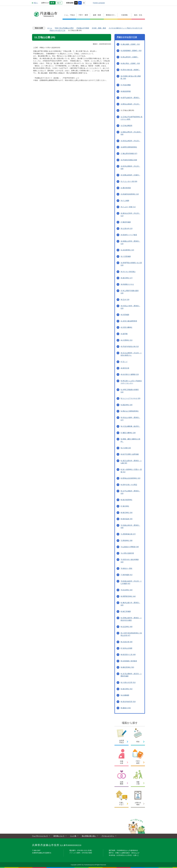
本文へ (36, 3)
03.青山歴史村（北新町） (130, 57)
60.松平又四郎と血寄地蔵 (130, 454)
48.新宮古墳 (125, 368)
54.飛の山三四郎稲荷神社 (130, 411)
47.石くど (124, 362)
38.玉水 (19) (125, 300)
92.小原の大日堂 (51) (128, 682)
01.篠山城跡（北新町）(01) (130, 44)
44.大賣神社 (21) (127, 340)
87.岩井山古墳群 (126, 648)
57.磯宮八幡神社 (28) (128, 433)
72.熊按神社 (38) (127, 540)
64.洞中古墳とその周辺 (129, 485)
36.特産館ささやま (127, 284)
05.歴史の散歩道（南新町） (130, 70)
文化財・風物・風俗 (99, 28)
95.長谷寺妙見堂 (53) (128, 702)
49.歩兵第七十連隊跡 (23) (130, 374)
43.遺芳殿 (124, 334)
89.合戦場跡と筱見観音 (129, 661)
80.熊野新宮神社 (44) (128, 596)
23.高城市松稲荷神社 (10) (130, 194)
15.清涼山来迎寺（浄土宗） (130, 141)
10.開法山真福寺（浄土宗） (130, 104)
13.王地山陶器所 (126, 126)
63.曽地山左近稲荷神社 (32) (130, 478)
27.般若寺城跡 (126, 222)
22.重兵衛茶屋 (126, 188)
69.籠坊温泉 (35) (127, 519)
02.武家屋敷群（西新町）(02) (131, 51)
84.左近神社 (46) (127, 627)
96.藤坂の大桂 (126, 708)
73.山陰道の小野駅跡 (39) (130, 547)
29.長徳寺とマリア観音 (129, 235)
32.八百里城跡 (126, 256)
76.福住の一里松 (126, 568)
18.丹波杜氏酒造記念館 (129, 160)
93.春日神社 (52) (127, 689)
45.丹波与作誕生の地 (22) (130, 346)
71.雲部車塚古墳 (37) (128, 534)
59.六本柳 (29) (126, 448)
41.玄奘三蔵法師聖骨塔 (129, 321)
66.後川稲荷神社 (126, 500)
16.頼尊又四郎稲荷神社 (129, 147)
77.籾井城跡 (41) (127, 575)
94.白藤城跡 (125, 695)
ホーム (50, 28)
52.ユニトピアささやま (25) (130, 398)
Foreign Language (99, 3)
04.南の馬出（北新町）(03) (130, 63)
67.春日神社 (125, 506)
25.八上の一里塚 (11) (128, 207)
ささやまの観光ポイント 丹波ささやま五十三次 (126, 28)
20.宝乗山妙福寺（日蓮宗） (130, 175)
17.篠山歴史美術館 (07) (129, 153)
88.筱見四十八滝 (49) (128, 655)
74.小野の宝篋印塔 (127, 553)
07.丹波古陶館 (126, 85)
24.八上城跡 (125, 201)
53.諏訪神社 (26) (127, 405)
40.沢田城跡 (125, 315)
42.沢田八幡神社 (126, 327)
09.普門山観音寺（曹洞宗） (130, 98)
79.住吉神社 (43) (127, 590)
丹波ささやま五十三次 (57, 30)
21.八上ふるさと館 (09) (129, 181)
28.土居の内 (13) (127, 228)
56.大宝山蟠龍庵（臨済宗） (130, 426)
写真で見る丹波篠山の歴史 (64, 28)
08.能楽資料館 (126, 91)
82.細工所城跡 (126, 611)
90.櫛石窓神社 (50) (127, 667)
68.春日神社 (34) (127, 513)
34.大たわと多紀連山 (128, 272)
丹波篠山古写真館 (83, 28)
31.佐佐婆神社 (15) (127, 250)
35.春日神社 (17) (127, 278)
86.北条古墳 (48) (127, 642)
